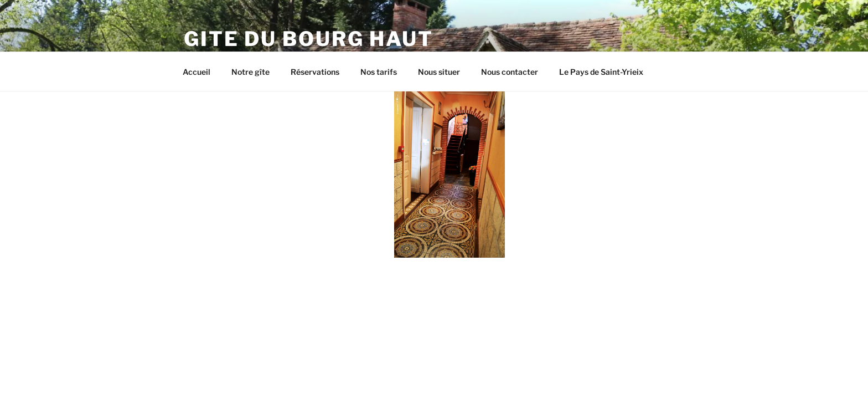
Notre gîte (250, 72)
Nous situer (439, 72)
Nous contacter (510, 72)
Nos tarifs (379, 72)
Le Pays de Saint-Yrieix (601, 72)
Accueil (197, 72)
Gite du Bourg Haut (309, 39)
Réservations (315, 72)
